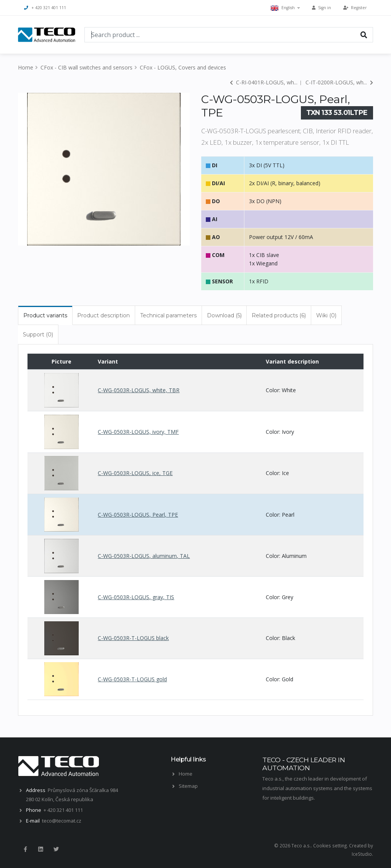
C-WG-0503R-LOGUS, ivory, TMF (138, 432)
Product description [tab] (103, 315)
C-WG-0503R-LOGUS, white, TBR (139, 390)
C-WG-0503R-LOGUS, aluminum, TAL (144, 556)
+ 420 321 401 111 (45, 8)
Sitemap (188, 786)
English (285, 8)
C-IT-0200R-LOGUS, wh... (339, 82)
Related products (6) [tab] (279, 315)
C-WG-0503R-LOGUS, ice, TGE (135, 473)
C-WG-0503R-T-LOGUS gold (132, 679)
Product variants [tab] (45, 315)
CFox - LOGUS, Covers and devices (183, 67)
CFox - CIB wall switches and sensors (86, 67)
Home (26, 67)
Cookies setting (330, 845)
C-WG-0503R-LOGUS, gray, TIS (136, 597)
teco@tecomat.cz (62, 821)
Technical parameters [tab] (168, 315)
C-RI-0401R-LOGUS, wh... (264, 82)
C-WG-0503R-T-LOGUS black (133, 638)
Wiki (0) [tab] (326, 315)
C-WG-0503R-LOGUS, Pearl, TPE (138, 515)
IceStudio (362, 854)
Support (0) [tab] (38, 335)
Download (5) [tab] (224, 315)
